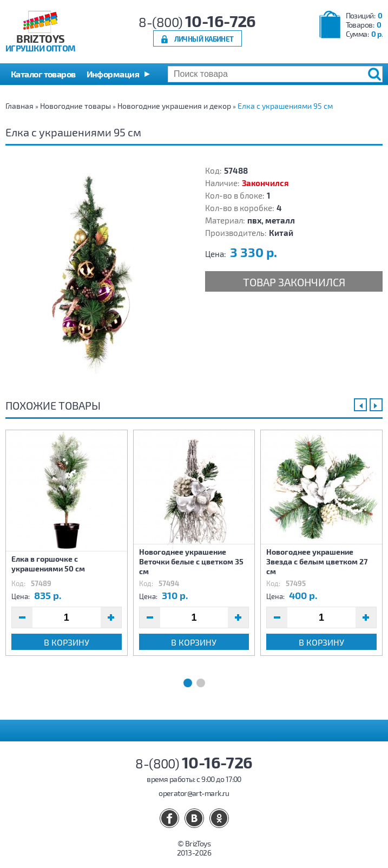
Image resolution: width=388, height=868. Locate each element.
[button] (118, 74)
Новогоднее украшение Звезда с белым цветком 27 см (317, 561)
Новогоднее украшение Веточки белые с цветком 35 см (191, 561)
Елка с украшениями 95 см (285, 106)
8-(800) (197, 22)
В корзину (67, 642)
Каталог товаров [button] (43, 74)
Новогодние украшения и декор (174, 106)
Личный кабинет (204, 39)
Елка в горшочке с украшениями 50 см (48, 564)
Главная (19, 106)
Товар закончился (294, 282)
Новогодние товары (75, 106)
